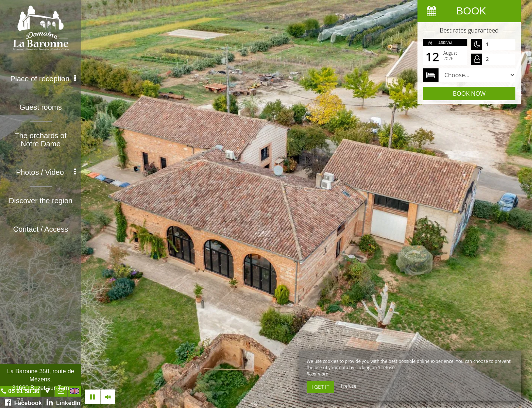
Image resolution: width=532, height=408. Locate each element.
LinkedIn (64, 402)
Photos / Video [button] (46, 172)
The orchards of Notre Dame (41, 140)
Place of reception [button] (43, 79)
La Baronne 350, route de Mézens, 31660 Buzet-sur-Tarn (40, 380)
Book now (469, 93)
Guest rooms (41, 107)
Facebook (23, 402)
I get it (320, 387)
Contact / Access (41, 229)
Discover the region (41, 201)
